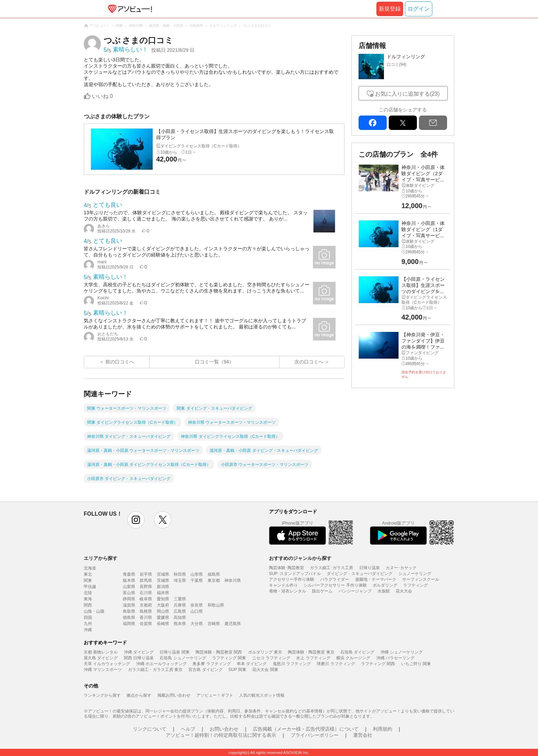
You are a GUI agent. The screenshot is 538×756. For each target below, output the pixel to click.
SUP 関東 (237, 670)
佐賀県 (146, 624)
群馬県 (146, 580)
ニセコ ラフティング (271, 658)
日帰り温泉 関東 (174, 652)
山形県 (197, 574)
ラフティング (416, 585)
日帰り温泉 (370, 568)
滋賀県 (129, 605)
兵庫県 (180, 605)
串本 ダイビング (252, 664)
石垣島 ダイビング (357, 652)
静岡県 (129, 599)
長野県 (146, 587)
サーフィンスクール (421, 579)
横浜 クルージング (353, 658)
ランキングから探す (102, 695)
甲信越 (90, 587)
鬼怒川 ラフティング (292, 664)
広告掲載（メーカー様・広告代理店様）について (306, 729)
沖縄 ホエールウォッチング (161, 664)
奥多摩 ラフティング (212, 664)
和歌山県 (216, 605)
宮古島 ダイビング (205, 670)
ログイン (419, 9)
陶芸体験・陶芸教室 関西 (219, 652)
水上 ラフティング (313, 658)
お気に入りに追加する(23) (407, 94)
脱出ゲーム (322, 591)
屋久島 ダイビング (101, 658)
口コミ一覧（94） (214, 362)
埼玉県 (180, 580)
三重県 (180, 599)
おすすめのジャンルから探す (300, 558)
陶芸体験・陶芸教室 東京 (311, 652)
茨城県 (163, 580)
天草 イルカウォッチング (107, 664)
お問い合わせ (224, 729)
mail (433, 123)
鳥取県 (129, 611)
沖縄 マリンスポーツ (103, 670)
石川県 (146, 593)
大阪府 (163, 605)
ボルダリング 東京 (265, 652)
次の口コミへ (309, 362)
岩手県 (146, 574)
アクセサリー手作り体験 (292, 579)
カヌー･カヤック (401, 568)
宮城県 (163, 574)
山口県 (197, 611)
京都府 (146, 605)
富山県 (129, 593)
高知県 (180, 617)
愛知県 (163, 599)
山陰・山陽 (94, 611)
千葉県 (197, 580)
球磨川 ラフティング (336, 664)
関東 (88, 580)
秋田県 (180, 574)
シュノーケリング (415, 574)
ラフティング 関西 (378, 664)
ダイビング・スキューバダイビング (360, 574)
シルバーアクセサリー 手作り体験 (335, 585)
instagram (136, 520)
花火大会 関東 (265, 670)
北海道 (90, 568)
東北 (88, 574)
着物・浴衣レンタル (288, 591)
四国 (88, 617)
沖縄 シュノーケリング (402, 652)
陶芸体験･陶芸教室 (286, 568)
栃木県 (129, 580)
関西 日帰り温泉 (139, 658)
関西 (88, 605)
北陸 (88, 593)
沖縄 (88, 630)
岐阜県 (146, 599)
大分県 (197, 624)
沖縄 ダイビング (139, 652)
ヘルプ (188, 729)
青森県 (129, 574)
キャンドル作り (283, 585)
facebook (373, 123)
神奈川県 (233, 580)
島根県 (146, 611)
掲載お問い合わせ (174, 695)
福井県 (163, 593)
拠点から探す (139, 695)
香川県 (146, 617)
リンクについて (150, 729)
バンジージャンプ (355, 591)
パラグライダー (335, 579)
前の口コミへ (120, 362)
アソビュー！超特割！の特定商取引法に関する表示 (221, 735)
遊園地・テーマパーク (376, 579)
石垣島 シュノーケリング (183, 658)
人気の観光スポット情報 (262, 695)
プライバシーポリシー (315, 735)
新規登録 (390, 9)
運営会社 (363, 735)
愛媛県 (163, 617)
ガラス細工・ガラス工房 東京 (155, 670)
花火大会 (404, 591)
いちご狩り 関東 (416, 664)
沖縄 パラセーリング (395, 658)
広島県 (180, 611)
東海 (88, 599)
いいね (102, 96)
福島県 (214, 574)
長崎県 (163, 624)
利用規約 (383, 729)
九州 (88, 624)
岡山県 (163, 611)
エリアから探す (101, 558)
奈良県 (197, 605)
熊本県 (180, 624)
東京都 (214, 580)
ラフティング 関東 (229, 658)
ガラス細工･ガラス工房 (331, 568)
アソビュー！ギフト (215, 695)
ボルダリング (385, 585)
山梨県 (129, 587)
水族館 (384, 591)
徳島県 (129, 617)
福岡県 (129, 624)
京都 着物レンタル (101, 652)
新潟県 (163, 587)
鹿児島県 (233, 624)
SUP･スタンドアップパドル (295, 574)
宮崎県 (214, 624)
